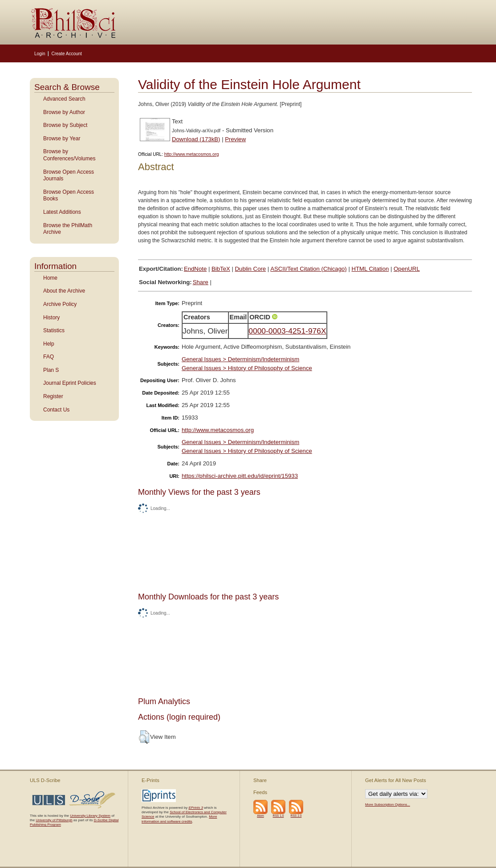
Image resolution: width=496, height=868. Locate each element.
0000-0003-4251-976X (287, 331)
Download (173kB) (196, 139)
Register (53, 396)
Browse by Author (64, 112)
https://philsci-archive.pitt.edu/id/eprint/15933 (240, 476)
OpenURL (407, 269)
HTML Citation (370, 269)
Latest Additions (62, 212)
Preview (235, 139)
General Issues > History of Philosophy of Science (247, 368)
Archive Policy (60, 304)
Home (50, 278)
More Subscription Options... (388, 805)
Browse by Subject (65, 125)
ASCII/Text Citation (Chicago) (309, 269)
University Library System (90, 816)
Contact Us (56, 410)
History (51, 318)
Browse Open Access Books (69, 196)
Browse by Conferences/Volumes (69, 155)
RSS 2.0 (296, 816)
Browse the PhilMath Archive (68, 229)
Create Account (66, 54)
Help (49, 344)
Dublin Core (251, 269)
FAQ (49, 357)
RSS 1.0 (278, 816)
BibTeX (221, 269)
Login (40, 54)
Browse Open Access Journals (69, 175)
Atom (260, 816)
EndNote (195, 269)
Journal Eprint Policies (70, 383)
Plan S (51, 370)
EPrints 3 (195, 808)
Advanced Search (64, 99)
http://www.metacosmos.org (192, 154)
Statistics (54, 330)
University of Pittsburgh (54, 820)
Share (201, 282)
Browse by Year (62, 139)
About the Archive (64, 291)
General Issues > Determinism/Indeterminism (240, 359)
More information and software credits (179, 819)
